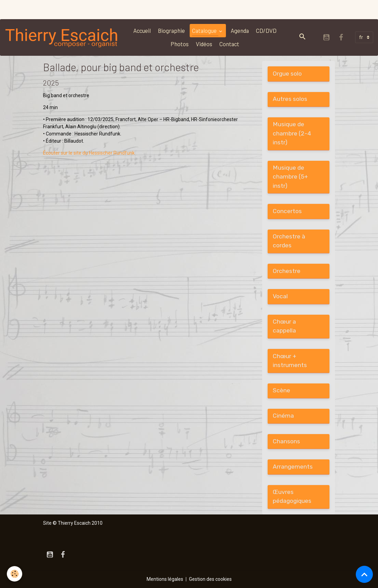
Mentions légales (165, 579)
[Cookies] (15, 574)
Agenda (240, 30)
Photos (180, 44)
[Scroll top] (364, 574)
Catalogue (205, 30)
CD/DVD (266, 30)
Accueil (142, 30)
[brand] (62, 37)
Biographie (171, 30)
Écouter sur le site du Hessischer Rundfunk (89, 153)
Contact (229, 44)
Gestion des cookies (210, 579)
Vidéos (204, 44)
